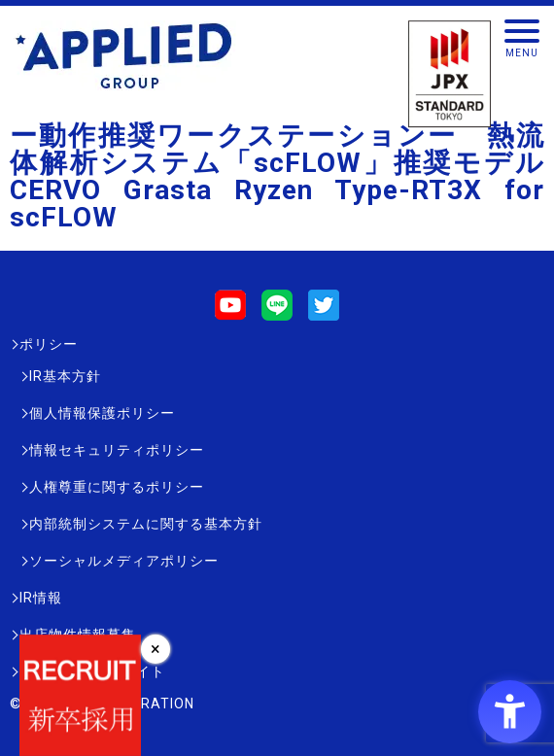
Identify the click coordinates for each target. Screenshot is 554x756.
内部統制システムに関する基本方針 (146, 524)
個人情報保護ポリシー (102, 413)
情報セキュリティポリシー (117, 450)
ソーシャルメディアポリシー (124, 561)
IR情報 (41, 598)
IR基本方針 (65, 376)
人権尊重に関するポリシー (117, 487)
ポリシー (49, 344)
